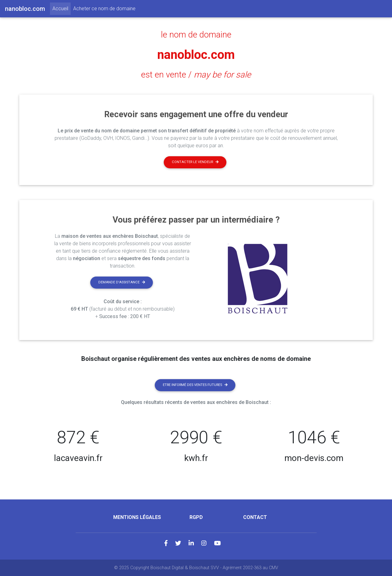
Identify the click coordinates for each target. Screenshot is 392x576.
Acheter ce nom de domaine (104, 9)
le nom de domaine (196, 35)
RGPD (196, 517)
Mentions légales (137, 517)
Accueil (62, 8)
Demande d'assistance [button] (122, 282)
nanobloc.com (196, 55)
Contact (255, 517)
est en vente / (196, 75)
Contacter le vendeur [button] (195, 162)
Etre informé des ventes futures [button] (195, 385)
